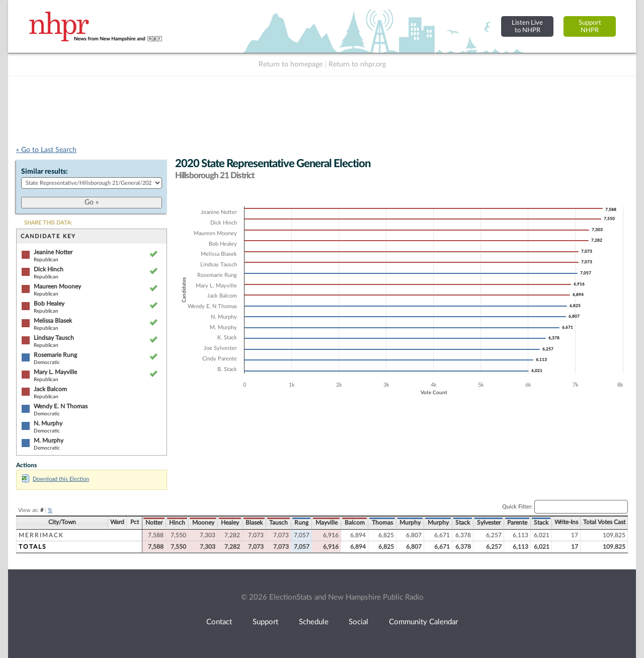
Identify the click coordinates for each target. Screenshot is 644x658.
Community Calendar (423, 622)
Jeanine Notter (53, 252)
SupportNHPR (590, 26)
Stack (463, 523)
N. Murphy (48, 423)
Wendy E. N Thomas (61, 406)
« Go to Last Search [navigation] (46, 150)
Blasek (254, 523)
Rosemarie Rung (55, 355)
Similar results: (45, 172)
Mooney (203, 523)
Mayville (327, 523)
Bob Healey (49, 304)
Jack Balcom (50, 389)
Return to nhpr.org (357, 64)
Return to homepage (291, 64)
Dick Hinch (49, 269)
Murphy (410, 523)
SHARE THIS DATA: (48, 223)
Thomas (382, 523)
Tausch (278, 523)
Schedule (314, 622)
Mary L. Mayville (55, 372)
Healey (230, 523)
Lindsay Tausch (54, 338)
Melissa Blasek (53, 321)
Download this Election (55, 479)
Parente (517, 523)
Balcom (355, 523)
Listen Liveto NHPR (527, 26)
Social (358, 622)
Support (265, 622)
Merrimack (41, 535)
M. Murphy (49, 441)
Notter (154, 523)
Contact (219, 622)
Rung (301, 523)
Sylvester (489, 523)
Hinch (177, 523)
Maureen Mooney (57, 286)
